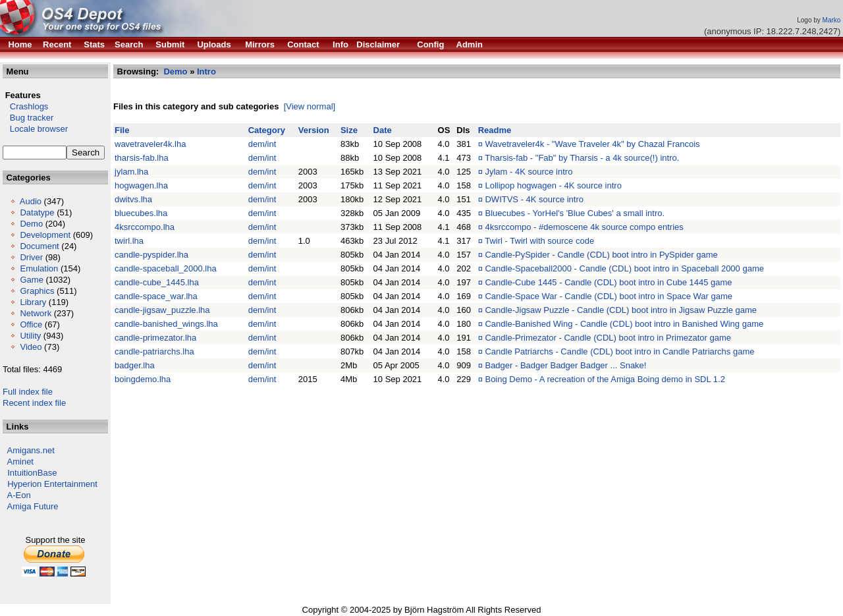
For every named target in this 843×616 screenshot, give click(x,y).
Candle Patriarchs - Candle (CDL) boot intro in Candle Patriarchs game (619, 351)
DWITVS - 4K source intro (534, 199)
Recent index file (34, 403)
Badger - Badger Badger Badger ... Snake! (565, 365)
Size (349, 130)
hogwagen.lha (141, 185)
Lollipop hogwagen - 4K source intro (553, 185)
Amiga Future (33, 506)
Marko (832, 20)
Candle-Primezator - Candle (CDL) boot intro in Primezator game (608, 338)
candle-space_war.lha (156, 296)
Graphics (37, 291)
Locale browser (35, 129)
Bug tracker (28, 118)
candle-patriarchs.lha (154, 351)
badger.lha (135, 365)
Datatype (37, 212)
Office (31, 324)
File (122, 130)
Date (383, 130)
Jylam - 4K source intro (529, 172)
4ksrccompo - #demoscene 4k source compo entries (584, 227)
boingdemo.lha (143, 379)
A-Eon (19, 495)
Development (45, 235)
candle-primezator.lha (155, 338)
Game (31, 280)
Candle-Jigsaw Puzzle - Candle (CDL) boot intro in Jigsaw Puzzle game (621, 310)
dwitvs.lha (133, 199)
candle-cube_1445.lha (157, 282)
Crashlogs (25, 106)
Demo (31, 224)
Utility (30, 336)
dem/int (262, 144)
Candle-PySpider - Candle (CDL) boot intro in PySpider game (601, 255)
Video (31, 347)
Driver (31, 257)
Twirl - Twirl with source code (539, 241)
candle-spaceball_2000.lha (166, 268)
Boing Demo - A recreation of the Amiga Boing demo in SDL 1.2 (605, 379)
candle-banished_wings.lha (166, 324)
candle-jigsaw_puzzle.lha (162, 310)
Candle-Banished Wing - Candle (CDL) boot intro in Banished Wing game (624, 324)
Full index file (28, 392)
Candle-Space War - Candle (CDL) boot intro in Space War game (608, 296)
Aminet (20, 462)
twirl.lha (129, 241)
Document (39, 246)
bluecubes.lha (141, 213)
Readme (495, 130)
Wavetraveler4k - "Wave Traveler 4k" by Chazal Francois (592, 144)
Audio (31, 201)
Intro (206, 71)
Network (36, 313)
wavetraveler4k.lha (150, 144)
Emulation (39, 268)
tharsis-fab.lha (142, 158)
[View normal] (310, 106)
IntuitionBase (32, 473)
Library (33, 302)
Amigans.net (31, 450)
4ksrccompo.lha (145, 227)
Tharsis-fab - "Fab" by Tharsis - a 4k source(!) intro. (582, 158)
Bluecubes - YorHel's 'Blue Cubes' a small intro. (575, 213)
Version (314, 130)
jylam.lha (131, 172)
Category (267, 130)
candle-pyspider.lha (151, 255)
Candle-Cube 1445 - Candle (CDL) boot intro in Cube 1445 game (608, 282)
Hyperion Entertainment (52, 484)
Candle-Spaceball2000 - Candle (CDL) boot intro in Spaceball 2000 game (624, 268)
